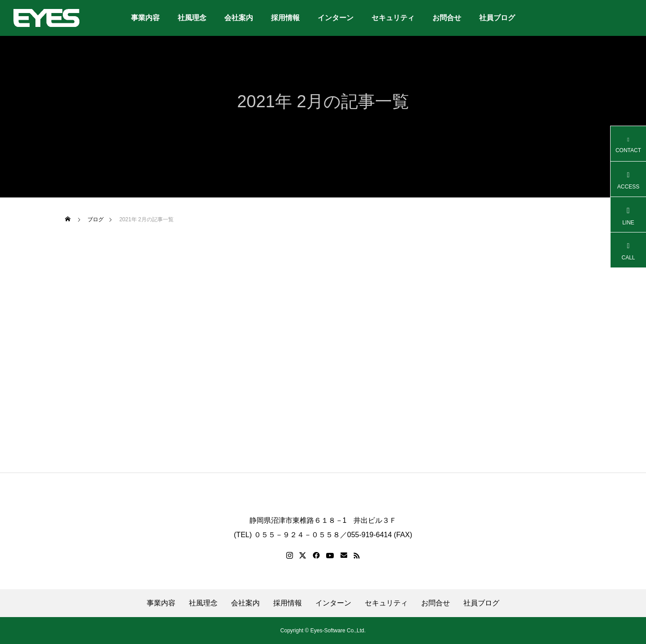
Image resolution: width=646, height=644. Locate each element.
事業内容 (145, 18)
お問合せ (447, 18)
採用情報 (285, 18)
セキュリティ (393, 18)
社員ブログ (497, 18)
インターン (336, 18)
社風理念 (192, 18)
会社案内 (239, 18)
